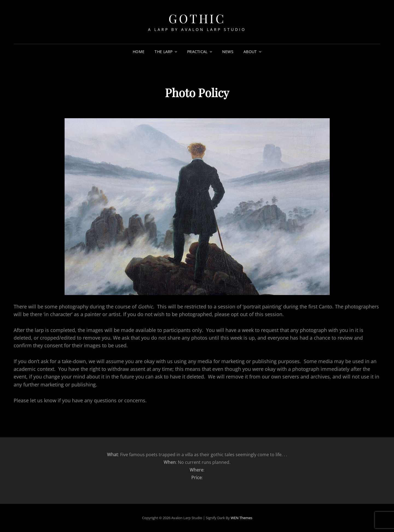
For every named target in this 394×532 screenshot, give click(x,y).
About (250, 52)
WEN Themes (241, 518)
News (228, 52)
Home (139, 52)
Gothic (197, 18)
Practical (197, 52)
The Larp (163, 52)
